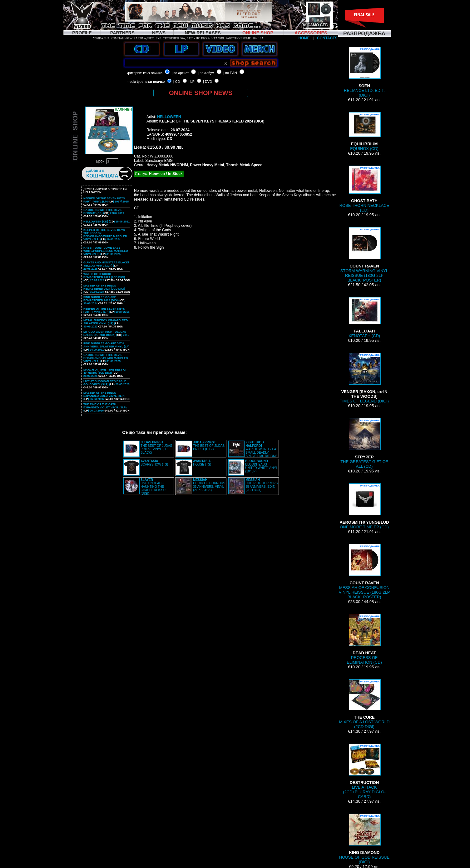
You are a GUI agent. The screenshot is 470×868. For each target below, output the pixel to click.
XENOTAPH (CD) (364, 318)
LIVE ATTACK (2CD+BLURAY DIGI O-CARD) (364, 771)
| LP (192, 82)
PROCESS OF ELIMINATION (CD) (364, 639)
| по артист (180, 73)
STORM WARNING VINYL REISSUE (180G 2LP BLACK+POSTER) (364, 255)
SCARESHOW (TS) (154, 463)
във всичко (153, 73)
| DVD (208, 82)
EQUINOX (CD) (364, 132)
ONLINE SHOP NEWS (201, 93)
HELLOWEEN (169, 117)
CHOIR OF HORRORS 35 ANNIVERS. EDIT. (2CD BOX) (262, 485)
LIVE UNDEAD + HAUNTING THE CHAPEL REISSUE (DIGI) (154, 487)
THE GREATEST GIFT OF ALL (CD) (364, 443)
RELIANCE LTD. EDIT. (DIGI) (364, 72)
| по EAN (230, 73)
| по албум (206, 73)
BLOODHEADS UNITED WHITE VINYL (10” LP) (261, 466)
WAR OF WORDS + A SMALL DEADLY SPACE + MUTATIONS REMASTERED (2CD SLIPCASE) (253, 451)
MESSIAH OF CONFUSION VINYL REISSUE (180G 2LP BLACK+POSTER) (364, 572)
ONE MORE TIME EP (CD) (364, 506)
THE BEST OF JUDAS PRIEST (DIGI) (209, 446)
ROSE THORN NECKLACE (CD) (364, 189)
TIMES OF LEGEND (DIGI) (364, 378)
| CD (177, 82)
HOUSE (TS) (202, 463)
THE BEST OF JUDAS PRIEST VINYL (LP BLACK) (156, 447)
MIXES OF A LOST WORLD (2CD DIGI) (364, 704)
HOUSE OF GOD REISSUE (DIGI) (364, 839)
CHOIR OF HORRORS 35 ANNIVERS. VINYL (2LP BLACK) (209, 485)
